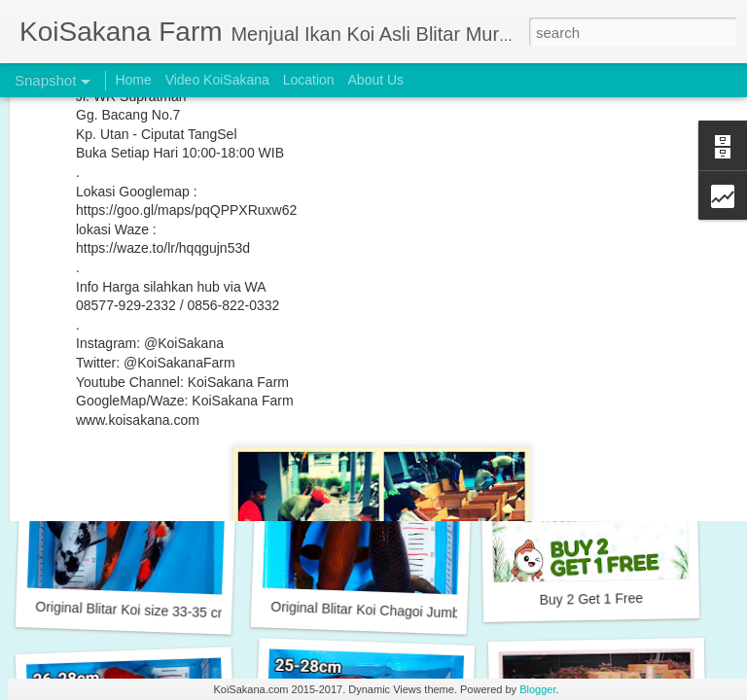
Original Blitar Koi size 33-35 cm (132, 610)
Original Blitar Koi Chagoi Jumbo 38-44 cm (399, 611)
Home (133, 80)
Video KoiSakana (217, 80)
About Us (376, 80)
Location (309, 80)
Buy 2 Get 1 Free (591, 599)
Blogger (537, 689)
